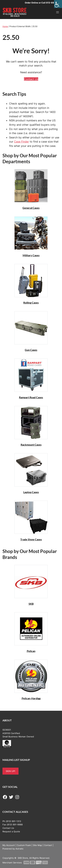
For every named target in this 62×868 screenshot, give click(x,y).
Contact (48, 845)
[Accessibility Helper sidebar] (58, 4)
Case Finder (21, 142)
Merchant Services (12, 863)
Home (5, 26)
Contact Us (31, 79)
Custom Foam (24, 845)
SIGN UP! (10, 771)
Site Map (37, 845)
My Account (9, 845)
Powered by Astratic (13, 849)
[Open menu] (58, 12)
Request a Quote (11, 831)
